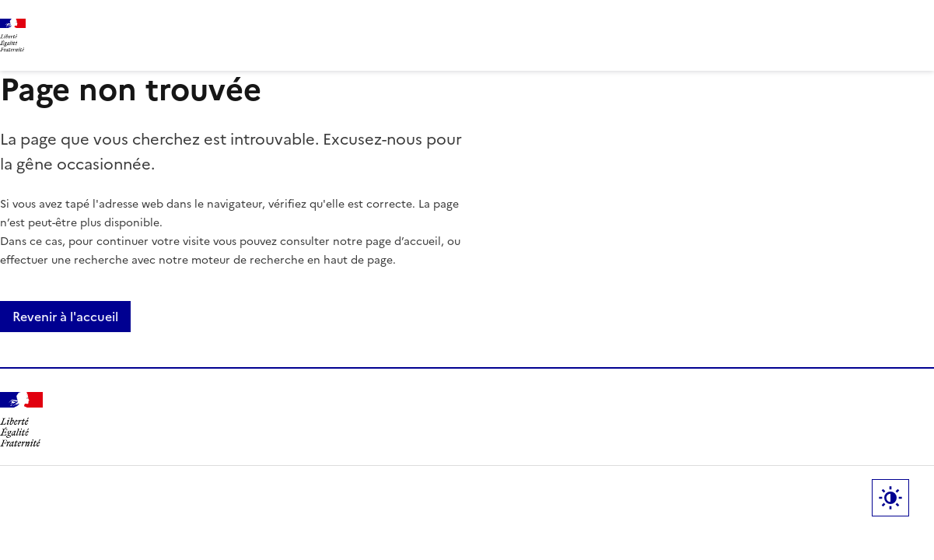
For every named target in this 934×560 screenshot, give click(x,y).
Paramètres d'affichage (890, 498)
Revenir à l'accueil (65, 317)
